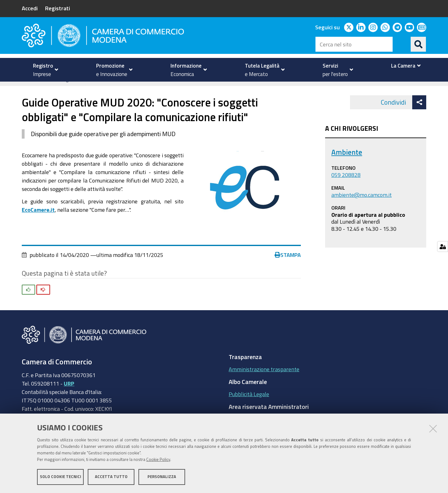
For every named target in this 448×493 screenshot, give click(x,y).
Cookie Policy (158, 460)
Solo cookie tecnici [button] (61, 477)
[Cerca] (418, 44)
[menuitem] (43, 70)
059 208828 (346, 184)
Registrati (58, 8)
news (156, 88)
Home (26, 88)
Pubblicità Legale (249, 404)
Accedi (30, 8)
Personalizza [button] (162, 477)
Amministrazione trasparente (264, 379)
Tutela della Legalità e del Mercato (72, 88)
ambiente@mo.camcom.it (362, 204)
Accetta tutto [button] (111, 477)
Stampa (288, 264)
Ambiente (131, 88)
